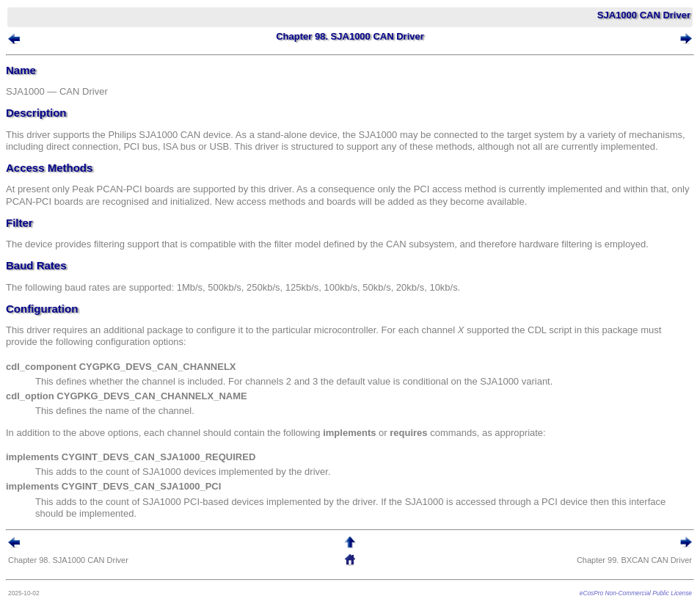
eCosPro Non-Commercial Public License (636, 593)
